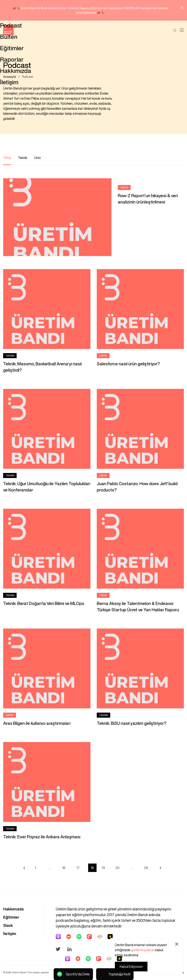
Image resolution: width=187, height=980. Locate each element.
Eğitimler (11, 918)
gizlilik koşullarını (143, 950)
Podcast (28, 77)
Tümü (7, 158)
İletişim (10, 934)
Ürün (37, 158)
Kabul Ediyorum (131, 967)
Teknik (23, 158)
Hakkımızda (13, 909)
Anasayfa (10, 77)
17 (78, 868)
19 (103, 868)
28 (146, 868)
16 (64, 868)
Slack (8, 926)
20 (117, 868)
